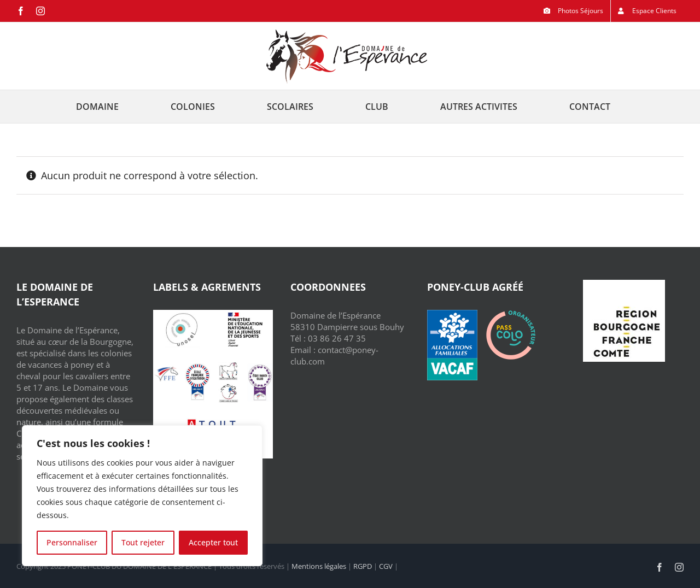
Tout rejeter (143, 542)
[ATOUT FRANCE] (213, 419)
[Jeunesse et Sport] (244, 314)
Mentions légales (319, 566)
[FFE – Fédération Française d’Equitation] (166, 364)
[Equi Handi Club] (260, 364)
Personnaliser (72, 542)
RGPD (363, 566)
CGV (386, 566)
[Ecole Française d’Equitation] (197, 364)
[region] (142, 496)
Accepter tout (213, 542)
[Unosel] (182, 314)
